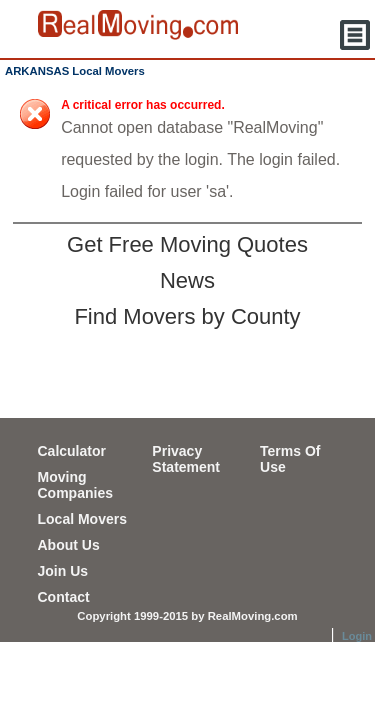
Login (357, 636)
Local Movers (82, 519)
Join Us (63, 571)
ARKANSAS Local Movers (75, 71)
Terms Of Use (290, 459)
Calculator (72, 451)
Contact (64, 597)
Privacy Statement (186, 459)
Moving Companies (75, 485)
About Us (69, 545)
